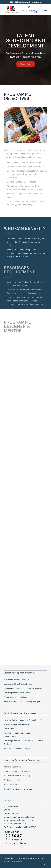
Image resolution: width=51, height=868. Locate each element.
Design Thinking (10, 729)
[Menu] (46, 10)
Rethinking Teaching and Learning (17, 748)
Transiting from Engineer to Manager (18, 789)
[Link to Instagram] (45, 865)
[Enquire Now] (26, 64)
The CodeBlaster (18, 862)
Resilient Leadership (12, 780)
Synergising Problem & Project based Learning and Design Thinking (24, 735)
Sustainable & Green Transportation (18, 679)
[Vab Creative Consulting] (21, 10)
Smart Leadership (11, 784)
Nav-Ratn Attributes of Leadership (17, 776)
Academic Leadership (12, 767)
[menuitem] (46, 10)
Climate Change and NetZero (15, 697)
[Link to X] (41, 865)
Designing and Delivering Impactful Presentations (23, 688)
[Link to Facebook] (37, 865)
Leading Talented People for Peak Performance (22, 771)
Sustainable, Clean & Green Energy (18, 684)
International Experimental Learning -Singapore (22, 702)
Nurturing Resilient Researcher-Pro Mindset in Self (24, 720)
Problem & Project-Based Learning (17, 724)
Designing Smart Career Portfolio (17, 693)
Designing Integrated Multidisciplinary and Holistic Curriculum (23, 742)
